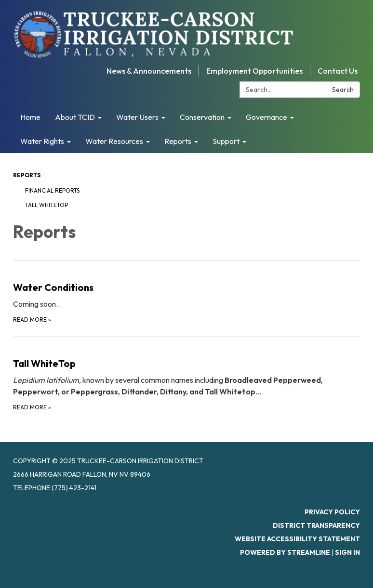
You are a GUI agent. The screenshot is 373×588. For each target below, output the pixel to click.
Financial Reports (52, 190)
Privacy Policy (332, 512)
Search (343, 90)
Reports (27, 175)
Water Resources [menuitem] (114, 141)
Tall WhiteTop (47, 205)
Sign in (347, 552)
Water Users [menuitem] (137, 117)
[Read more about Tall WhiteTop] (186, 374)
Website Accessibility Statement (297, 539)
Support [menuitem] (226, 141)
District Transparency (316, 525)
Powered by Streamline (285, 552)
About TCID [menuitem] (75, 117)
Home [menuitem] (30, 117)
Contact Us (338, 71)
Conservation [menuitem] (202, 117)
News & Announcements (149, 71)
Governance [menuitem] (266, 117)
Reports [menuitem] (178, 141)
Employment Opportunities (254, 71)
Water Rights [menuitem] (42, 141)
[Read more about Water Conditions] (186, 293)
